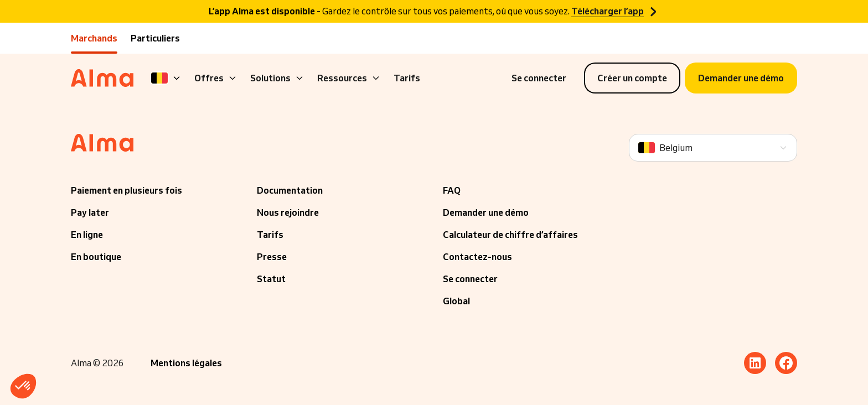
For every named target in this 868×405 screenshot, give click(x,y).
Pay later (90, 212)
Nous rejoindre (288, 212)
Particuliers (155, 38)
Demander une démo (486, 212)
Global (456, 301)
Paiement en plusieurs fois (126, 190)
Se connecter (470, 279)
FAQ (452, 190)
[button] (23, 386)
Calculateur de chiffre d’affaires (510, 235)
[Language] (166, 78)
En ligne (87, 235)
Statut (271, 279)
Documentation (290, 190)
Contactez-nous (477, 257)
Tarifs (407, 78)
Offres (216, 78)
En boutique (96, 257)
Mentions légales (186, 363)
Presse (272, 257)
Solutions (277, 78)
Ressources (349, 78)
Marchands (94, 38)
